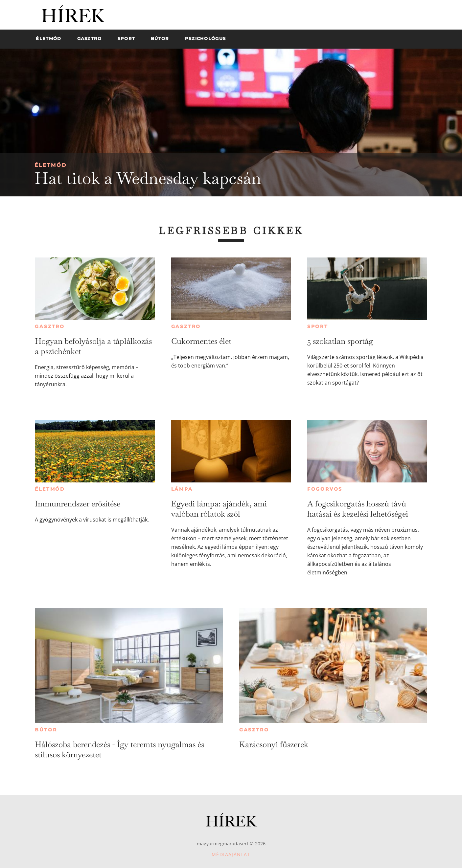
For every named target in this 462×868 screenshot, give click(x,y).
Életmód (51, 165)
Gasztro (50, 326)
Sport (318, 326)
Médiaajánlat (231, 854)
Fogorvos (325, 489)
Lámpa (182, 489)
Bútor (46, 730)
